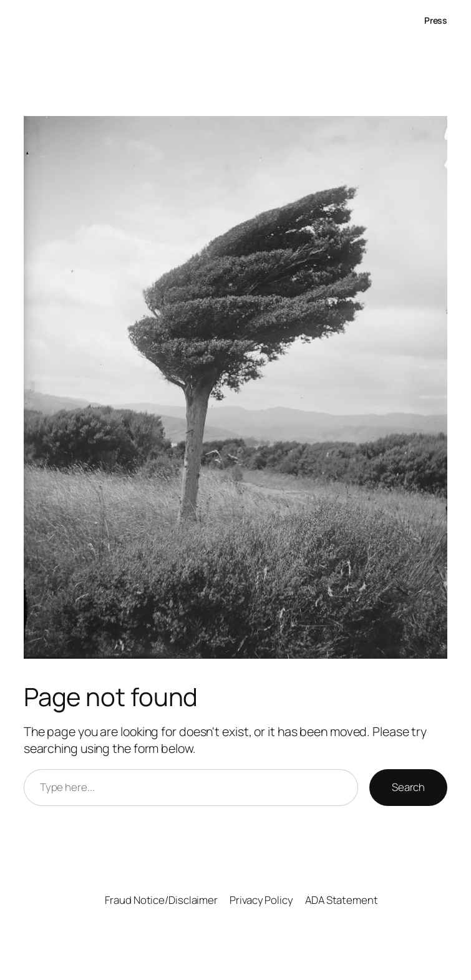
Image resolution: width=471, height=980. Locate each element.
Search (408, 787)
